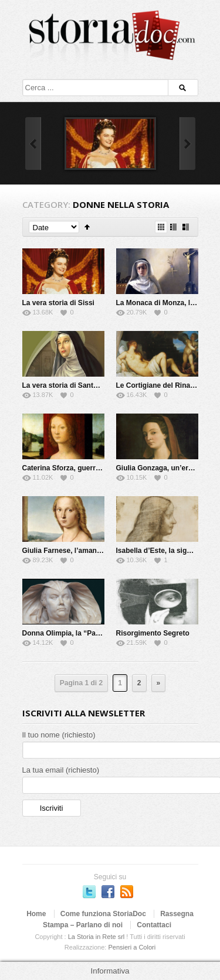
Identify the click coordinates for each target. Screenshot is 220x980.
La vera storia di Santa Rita (67, 385)
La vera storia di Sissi (58, 303)
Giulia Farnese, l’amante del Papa (78, 551)
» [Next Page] (159, 683)
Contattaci (154, 925)
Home (36, 914)
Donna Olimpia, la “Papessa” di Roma (86, 633)
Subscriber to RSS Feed (127, 892)
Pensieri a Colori (132, 947)
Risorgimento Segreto (153, 633)
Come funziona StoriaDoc (103, 914)
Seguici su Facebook (108, 892)
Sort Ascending (87, 227)
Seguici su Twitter (89, 892)
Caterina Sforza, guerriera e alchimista (87, 468)
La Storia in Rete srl (97, 937)
